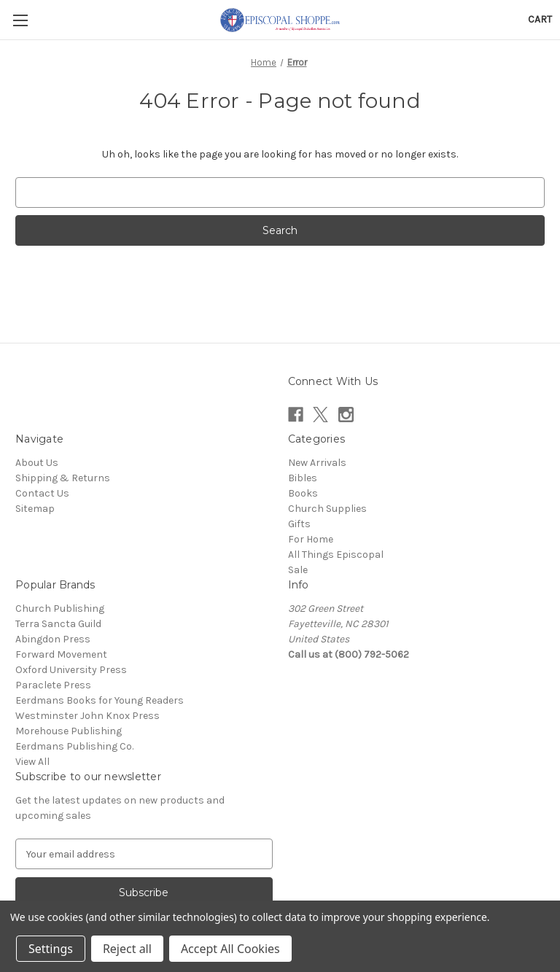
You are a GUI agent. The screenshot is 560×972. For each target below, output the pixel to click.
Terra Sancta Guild (58, 624)
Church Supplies (327, 509)
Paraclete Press (53, 685)
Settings (51, 949)
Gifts (299, 524)
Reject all (127, 949)
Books (303, 493)
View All (32, 762)
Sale (298, 570)
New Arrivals (317, 463)
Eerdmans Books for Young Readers (100, 700)
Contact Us (42, 493)
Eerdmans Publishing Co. (74, 746)
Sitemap (35, 509)
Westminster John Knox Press (87, 716)
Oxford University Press (71, 670)
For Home (311, 539)
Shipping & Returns (63, 478)
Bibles (303, 478)
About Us (37, 463)
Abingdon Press (53, 639)
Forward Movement (61, 654)
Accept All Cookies (230, 949)
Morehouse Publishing (69, 731)
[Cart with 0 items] (540, 19)
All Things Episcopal (336, 555)
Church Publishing (60, 609)
